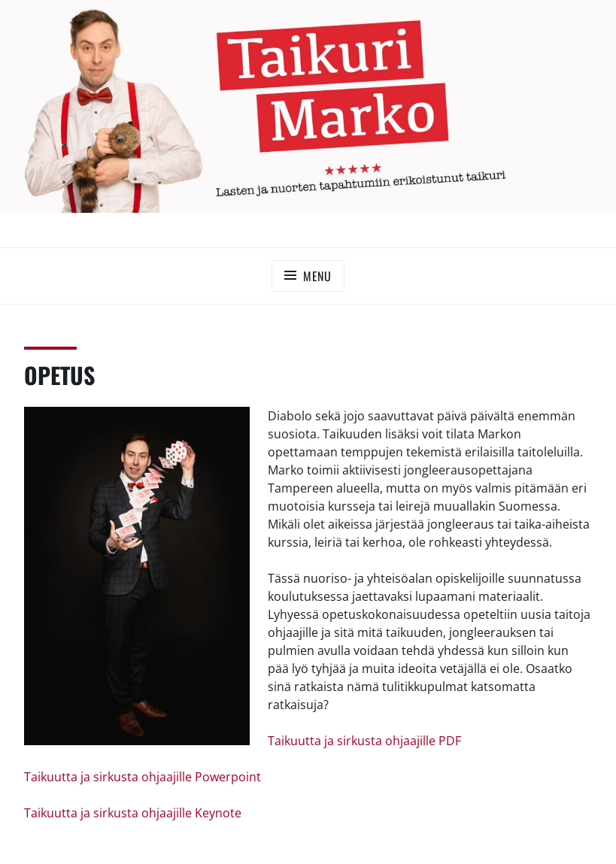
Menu (317, 276)
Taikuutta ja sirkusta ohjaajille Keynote (133, 813)
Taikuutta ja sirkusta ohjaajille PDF (364, 741)
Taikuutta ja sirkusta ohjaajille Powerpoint (143, 777)
